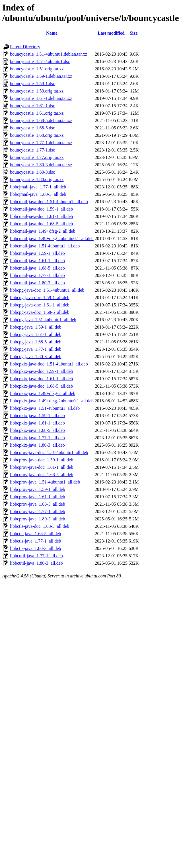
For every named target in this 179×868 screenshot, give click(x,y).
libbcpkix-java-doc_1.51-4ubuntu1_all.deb (49, 364)
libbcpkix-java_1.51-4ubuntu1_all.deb (45, 408)
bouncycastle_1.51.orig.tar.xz (37, 69)
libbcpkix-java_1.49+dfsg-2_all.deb (43, 393)
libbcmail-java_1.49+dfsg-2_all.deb (43, 231)
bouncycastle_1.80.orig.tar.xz (37, 179)
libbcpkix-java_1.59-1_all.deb (37, 416)
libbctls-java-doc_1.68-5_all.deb (40, 526)
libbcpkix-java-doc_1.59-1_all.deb (41, 371)
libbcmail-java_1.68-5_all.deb (37, 268)
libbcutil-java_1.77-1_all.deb (36, 556)
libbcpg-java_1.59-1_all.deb (36, 327)
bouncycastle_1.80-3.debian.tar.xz (41, 165)
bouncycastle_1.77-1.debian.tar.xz (41, 143)
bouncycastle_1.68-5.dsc (32, 128)
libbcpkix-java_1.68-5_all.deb (37, 430)
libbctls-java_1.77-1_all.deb (36, 541)
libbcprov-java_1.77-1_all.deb (38, 511)
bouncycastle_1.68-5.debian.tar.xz (41, 120)
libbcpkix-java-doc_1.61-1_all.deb (41, 379)
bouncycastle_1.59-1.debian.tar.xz (41, 76)
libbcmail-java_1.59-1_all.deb (37, 253)
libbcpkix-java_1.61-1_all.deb (37, 423)
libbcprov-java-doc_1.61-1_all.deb (42, 467)
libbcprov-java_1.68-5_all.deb (38, 504)
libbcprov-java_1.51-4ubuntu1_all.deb (45, 482)
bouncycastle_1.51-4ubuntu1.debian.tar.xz (49, 54)
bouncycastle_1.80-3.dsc (32, 172)
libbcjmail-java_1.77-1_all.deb (38, 187)
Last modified (111, 33)
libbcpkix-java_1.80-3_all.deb (37, 445)
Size (134, 33)
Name (52, 33)
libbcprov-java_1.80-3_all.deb (38, 519)
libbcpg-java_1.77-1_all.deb (36, 349)
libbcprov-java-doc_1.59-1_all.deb (42, 460)
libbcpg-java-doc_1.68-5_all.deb (40, 312)
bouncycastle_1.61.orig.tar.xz (37, 113)
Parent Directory (25, 47)
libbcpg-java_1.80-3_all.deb (36, 357)
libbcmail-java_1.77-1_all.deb (37, 275)
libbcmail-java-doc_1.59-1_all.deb (41, 209)
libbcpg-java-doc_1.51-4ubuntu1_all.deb (47, 290)
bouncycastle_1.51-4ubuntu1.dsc (40, 61)
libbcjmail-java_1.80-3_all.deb (38, 194)
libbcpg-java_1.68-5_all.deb (36, 342)
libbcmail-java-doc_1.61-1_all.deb (41, 216)
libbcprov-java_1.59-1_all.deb (38, 489)
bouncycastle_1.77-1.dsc (32, 150)
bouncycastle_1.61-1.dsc (32, 106)
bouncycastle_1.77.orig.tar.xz (37, 157)
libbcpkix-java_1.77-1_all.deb (37, 438)
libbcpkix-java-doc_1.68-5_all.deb (41, 386)
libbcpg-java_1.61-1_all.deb (36, 334)
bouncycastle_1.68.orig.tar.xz (37, 135)
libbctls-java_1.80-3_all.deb (36, 548)
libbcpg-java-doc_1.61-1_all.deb (40, 305)
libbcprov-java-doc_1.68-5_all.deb (42, 475)
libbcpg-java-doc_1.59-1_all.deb (40, 298)
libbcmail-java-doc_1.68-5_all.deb (41, 224)
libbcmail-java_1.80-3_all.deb (37, 283)
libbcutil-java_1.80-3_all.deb (36, 563)
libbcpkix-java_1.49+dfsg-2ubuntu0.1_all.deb (52, 401)
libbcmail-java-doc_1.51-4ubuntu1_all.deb (49, 202)
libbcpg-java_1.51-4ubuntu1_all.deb (43, 320)
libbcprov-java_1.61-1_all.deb (38, 497)
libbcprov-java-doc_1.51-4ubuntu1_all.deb (49, 452)
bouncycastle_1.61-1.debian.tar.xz (41, 98)
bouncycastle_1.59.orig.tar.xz (37, 91)
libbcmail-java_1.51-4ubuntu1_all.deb (45, 246)
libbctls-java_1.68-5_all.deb (36, 534)
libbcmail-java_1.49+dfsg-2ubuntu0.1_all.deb (52, 238)
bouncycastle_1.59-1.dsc (32, 84)
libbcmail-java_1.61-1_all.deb (37, 261)
